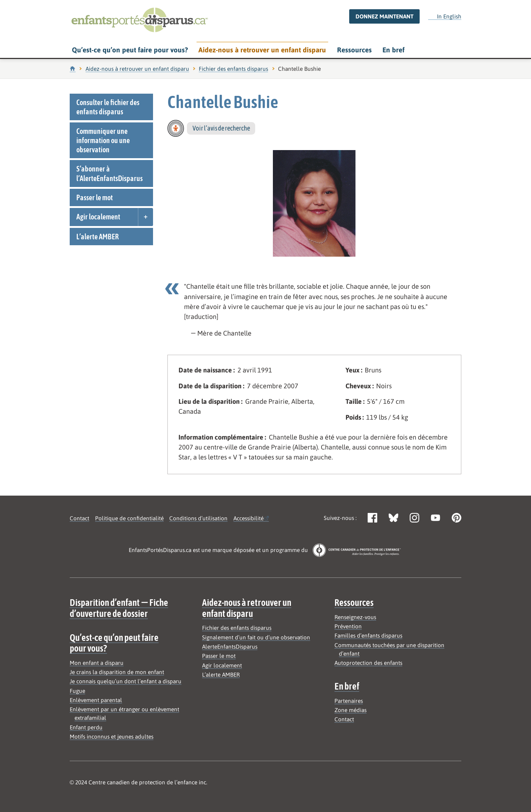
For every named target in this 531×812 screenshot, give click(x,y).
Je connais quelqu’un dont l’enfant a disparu (126, 681)
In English (445, 16)
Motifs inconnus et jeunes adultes (112, 737)
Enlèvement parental (96, 700)
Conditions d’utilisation (198, 518)
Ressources (354, 50)
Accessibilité (249, 518)
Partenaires (349, 701)
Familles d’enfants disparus (368, 636)
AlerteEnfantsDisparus (230, 647)
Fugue (77, 691)
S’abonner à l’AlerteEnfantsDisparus (110, 173)
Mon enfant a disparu (97, 663)
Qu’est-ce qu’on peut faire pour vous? (130, 50)
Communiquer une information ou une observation (103, 140)
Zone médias (350, 710)
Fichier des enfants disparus (233, 69)
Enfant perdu (86, 727)
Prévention (348, 626)
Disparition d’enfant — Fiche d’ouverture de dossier (119, 608)
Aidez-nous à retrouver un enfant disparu (262, 50)
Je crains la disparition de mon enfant (117, 672)
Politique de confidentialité (129, 518)
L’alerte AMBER (98, 237)
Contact (79, 518)
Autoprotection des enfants (368, 663)
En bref (393, 50)
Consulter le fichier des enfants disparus (108, 107)
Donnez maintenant (384, 16)
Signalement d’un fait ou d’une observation (256, 637)
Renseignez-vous (355, 617)
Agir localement (98, 217)
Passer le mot (95, 197)
